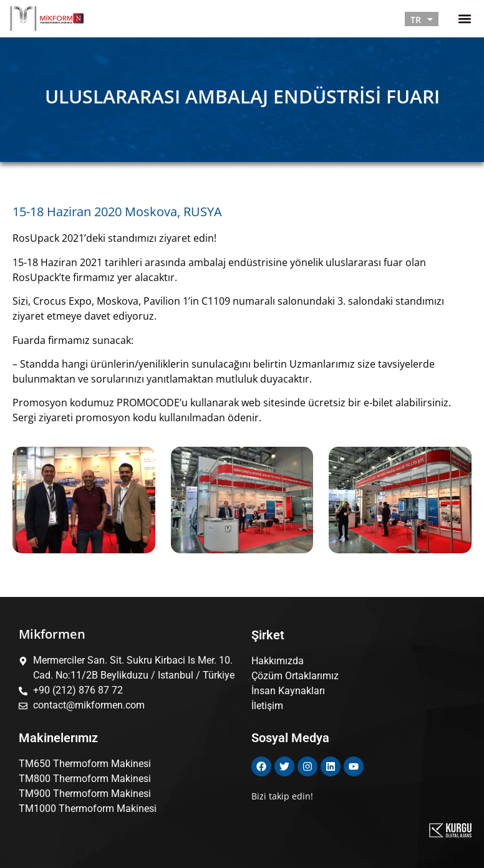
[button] (464, 19)
